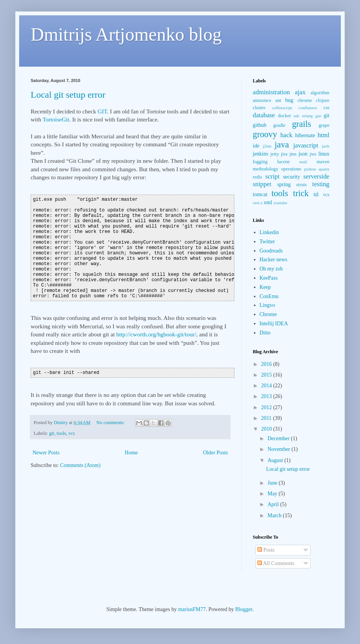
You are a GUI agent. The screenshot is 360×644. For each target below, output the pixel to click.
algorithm (320, 93)
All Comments (276, 563)
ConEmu (269, 296)
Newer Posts (46, 453)
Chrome (268, 314)
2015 (267, 375)
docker (285, 116)
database (264, 115)
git (52, 433)
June (273, 483)
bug (289, 100)
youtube (280, 203)
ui (316, 194)
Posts (266, 550)
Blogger (244, 609)
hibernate (305, 135)
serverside (316, 176)
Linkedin (269, 232)
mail (303, 162)
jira (284, 154)
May (273, 494)
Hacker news (274, 260)
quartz (324, 169)
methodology (265, 169)
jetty (275, 154)
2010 (267, 429)
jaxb (326, 146)
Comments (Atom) (80, 465)
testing (321, 184)
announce (262, 100)
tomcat (260, 194)
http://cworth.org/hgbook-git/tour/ (156, 334)
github (260, 125)
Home (131, 453)
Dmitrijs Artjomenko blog (126, 34)
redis (257, 177)
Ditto (265, 333)
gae (318, 116)
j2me (267, 146)
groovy (265, 134)
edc (297, 116)
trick (301, 193)
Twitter (267, 242)
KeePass (269, 278)
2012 (267, 407)
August (276, 460)
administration (271, 92)
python (310, 169)
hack (286, 135)
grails (301, 124)
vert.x (258, 203)
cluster (259, 108)
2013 (267, 396)
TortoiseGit (56, 119)
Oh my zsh (271, 269)
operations (291, 169)
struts (302, 185)
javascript (306, 145)
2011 (267, 418)
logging (260, 162)
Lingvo (267, 305)
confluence (308, 108)
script (272, 176)
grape (324, 125)
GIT (102, 111)
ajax (300, 92)
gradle (279, 125)
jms (293, 154)
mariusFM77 (192, 609)
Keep (265, 287)
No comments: (111, 423)
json (303, 154)
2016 (267, 364)
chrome (305, 100)
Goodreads (271, 251)
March (275, 515)
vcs (72, 433)
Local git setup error (68, 95)
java (282, 145)
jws (313, 154)
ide (256, 146)
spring (284, 184)
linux (324, 154)
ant (278, 100)
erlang (308, 116)
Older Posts (215, 453)
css (326, 108)
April (274, 504)
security (291, 177)
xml (268, 202)
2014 (267, 386)
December (279, 438)
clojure (323, 100)
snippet (262, 184)
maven (323, 162)
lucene (284, 162)
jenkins (260, 154)
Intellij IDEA (274, 324)
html (323, 135)
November (279, 449)
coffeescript (282, 108)
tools (61, 433)
